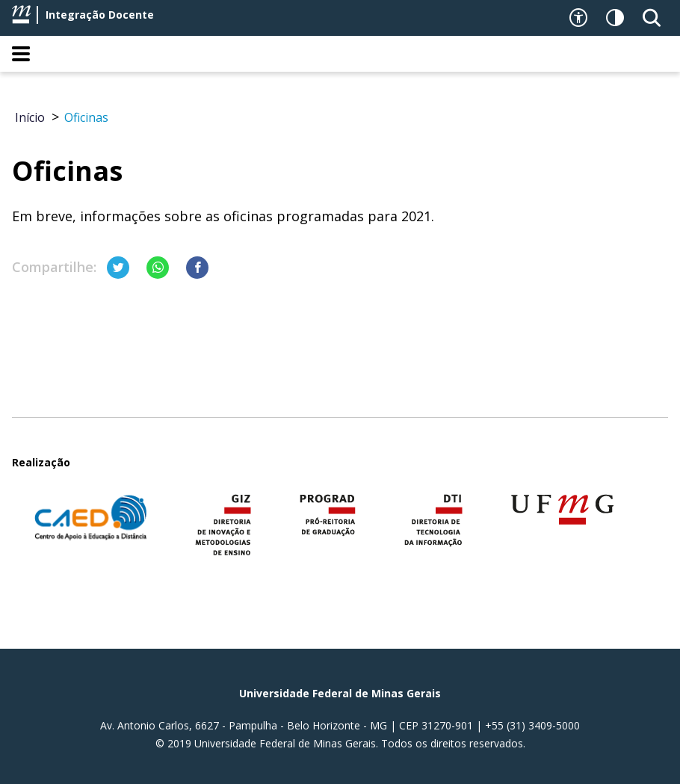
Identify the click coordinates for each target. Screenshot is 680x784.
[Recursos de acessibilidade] (578, 18)
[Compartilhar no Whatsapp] (158, 268)
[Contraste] (615, 18)
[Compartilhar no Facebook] (197, 268)
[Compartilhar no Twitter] (118, 268)
